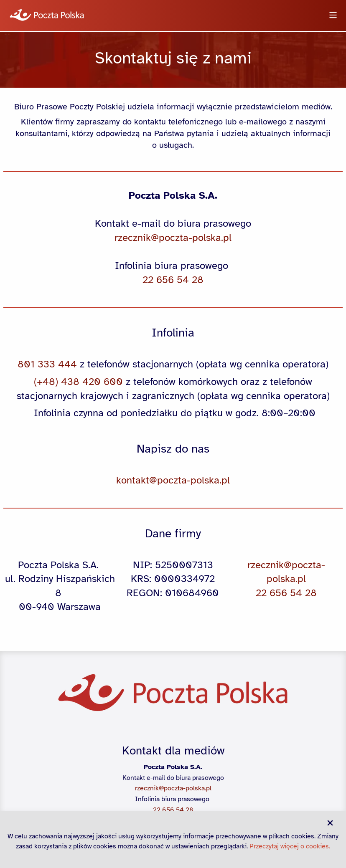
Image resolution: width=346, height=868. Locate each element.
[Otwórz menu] (333, 16)
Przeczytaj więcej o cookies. (290, 846)
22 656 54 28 (173, 810)
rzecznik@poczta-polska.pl (173, 788)
